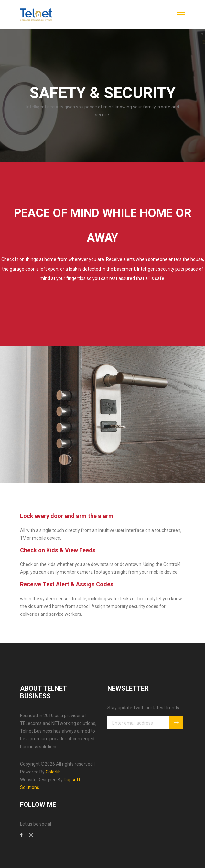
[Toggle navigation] (181, 15)
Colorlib (53, 772)
